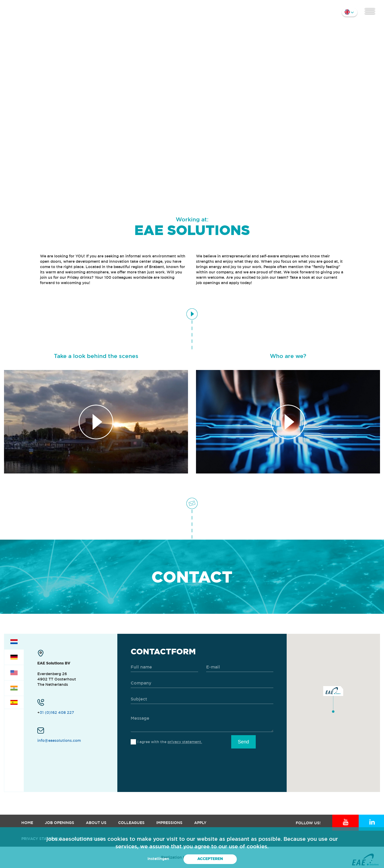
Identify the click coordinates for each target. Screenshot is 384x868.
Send (243, 742)
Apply (200, 823)
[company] (202, 683)
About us (96, 823)
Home (27, 823)
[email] (240, 667)
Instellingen (158, 859)
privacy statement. (185, 742)
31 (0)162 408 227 (57, 712)
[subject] (202, 699)
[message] (202, 721)
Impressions (169, 823)
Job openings (59, 823)
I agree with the (170, 742)
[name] (164, 667)
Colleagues (131, 823)
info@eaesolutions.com (59, 740)
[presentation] (171, 762)
